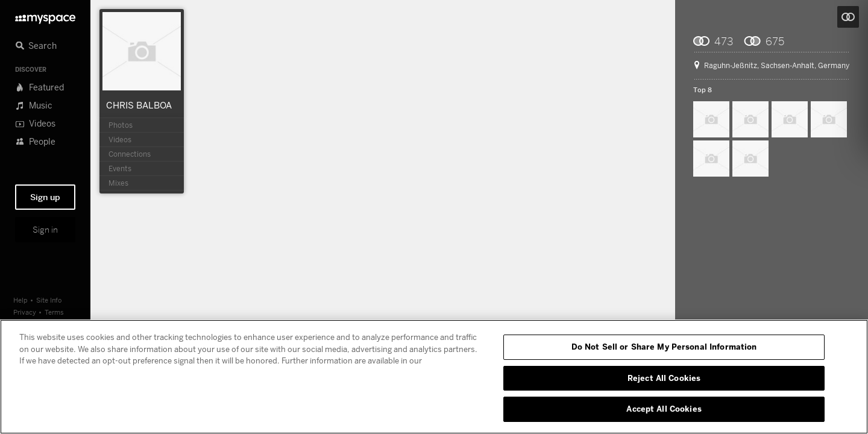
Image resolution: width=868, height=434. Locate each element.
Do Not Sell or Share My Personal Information (664, 347)
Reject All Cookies (664, 378)
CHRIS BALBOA (139, 105)
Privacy (25, 312)
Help (20, 300)
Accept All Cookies (664, 409)
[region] (434, 377)
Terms (54, 312)
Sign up (45, 197)
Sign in (45, 230)
